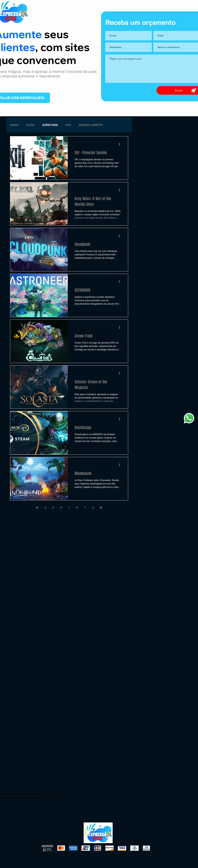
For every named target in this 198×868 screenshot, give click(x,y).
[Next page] (93, 508)
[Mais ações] (121, 144)
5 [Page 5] (69, 508)
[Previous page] (45, 508)
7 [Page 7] (85, 508)
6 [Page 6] (77, 508)
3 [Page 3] (53, 508)
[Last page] (101, 508)
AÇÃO (30, 125)
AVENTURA (50, 125)
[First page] (37, 508)
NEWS (14, 125)
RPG (68, 125)
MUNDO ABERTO (91, 125)
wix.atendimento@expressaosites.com (32, 788)
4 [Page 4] (61, 508)
